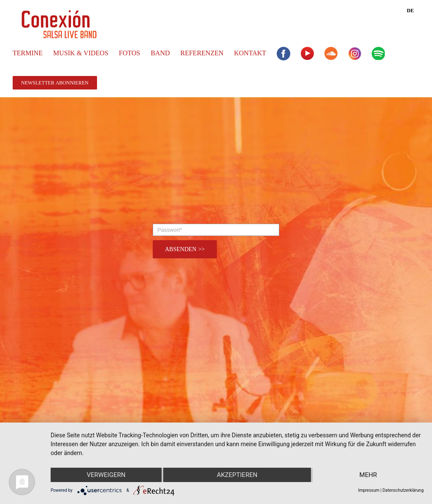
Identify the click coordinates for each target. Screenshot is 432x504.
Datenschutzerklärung (403, 490)
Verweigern (106, 475)
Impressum (369, 490)
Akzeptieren (237, 475)
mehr (368, 475)
